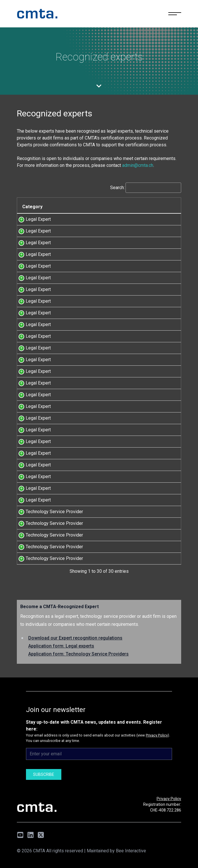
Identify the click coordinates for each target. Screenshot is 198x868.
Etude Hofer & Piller (131, 301)
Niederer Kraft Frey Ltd (134, 266)
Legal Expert (38, 219)
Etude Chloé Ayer (128, 278)
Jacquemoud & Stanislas (136, 231)
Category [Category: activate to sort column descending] (32, 207)
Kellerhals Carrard (129, 371)
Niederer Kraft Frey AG (134, 477)
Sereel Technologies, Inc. (136, 547)
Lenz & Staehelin (128, 243)
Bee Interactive (131, 851)
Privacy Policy (157, 735)
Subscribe (44, 774)
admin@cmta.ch (138, 165)
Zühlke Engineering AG (133, 558)
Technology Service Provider (54, 512)
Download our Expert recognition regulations (75, 638)
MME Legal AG (126, 348)
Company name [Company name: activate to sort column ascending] (130, 207)
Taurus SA (121, 512)
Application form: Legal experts (61, 646)
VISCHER (120, 336)
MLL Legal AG (125, 289)
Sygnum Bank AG (128, 523)
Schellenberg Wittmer (133, 360)
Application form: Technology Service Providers (78, 654)
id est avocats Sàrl (130, 324)
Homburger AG (126, 254)
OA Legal (120, 219)
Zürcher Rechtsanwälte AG (137, 488)
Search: (146, 188)
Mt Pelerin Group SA (131, 535)
